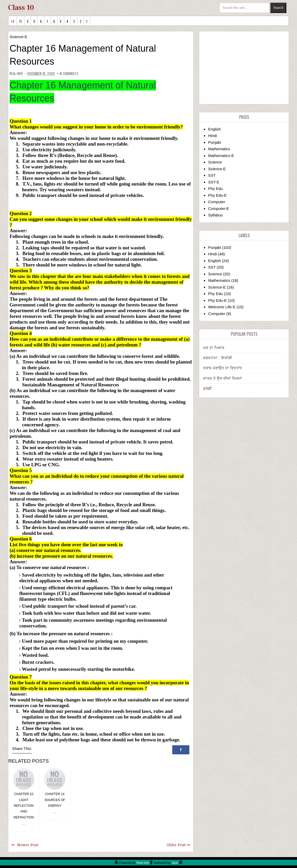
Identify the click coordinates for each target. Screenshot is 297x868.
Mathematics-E (221, 156)
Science (215, 162)
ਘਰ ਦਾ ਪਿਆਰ (214, 348)
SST (212, 175)
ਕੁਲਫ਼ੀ (208, 388)
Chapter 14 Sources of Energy (55, 800)
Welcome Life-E (222, 307)
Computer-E (219, 209)
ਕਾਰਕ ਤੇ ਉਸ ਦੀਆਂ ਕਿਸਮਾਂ (223, 378)
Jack (175, 863)
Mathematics (219, 149)
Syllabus (215, 215)
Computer (217, 202)
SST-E (214, 182)
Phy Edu (215, 189)
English (214, 129)
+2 (13, 21)
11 (21, 21)
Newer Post (28, 845)
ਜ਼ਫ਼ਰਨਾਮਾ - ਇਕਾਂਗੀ (218, 358)
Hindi (212, 136)
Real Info (143, 863)
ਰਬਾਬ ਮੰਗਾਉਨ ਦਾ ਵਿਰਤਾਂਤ (223, 368)
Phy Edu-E (217, 195)
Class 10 (21, 8)
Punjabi (215, 142)
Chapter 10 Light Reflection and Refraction (24, 806)
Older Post (176, 845)
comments (69, 73)
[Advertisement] (244, 68)
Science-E (18, 37)
